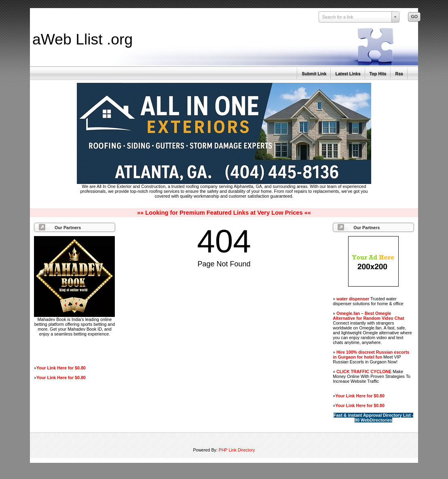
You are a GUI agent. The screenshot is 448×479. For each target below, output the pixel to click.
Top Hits (378, 74)
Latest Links (348, 74)
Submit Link (314, 74)
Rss (399, 74)
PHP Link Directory (237, 450)
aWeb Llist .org (82, 39)
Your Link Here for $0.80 (61, 368)
